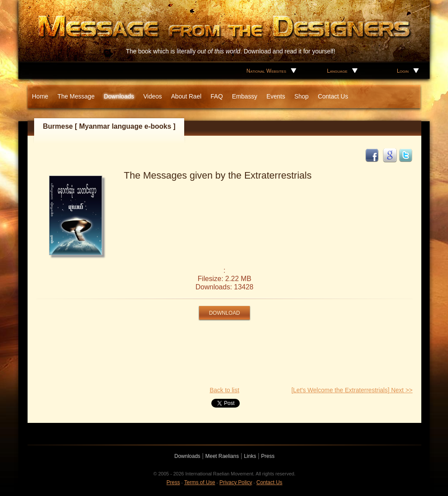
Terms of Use (200, 482)
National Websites (266, 71)
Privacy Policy (236, 482)
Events (276, 96)
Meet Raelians (222, 456)
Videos (152, 96)
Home (40, 96)
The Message (76, 96)
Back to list (224, 390)
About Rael (186, 96)
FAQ (217, 96)
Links (250, 456)
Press (268, 456)
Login (403, 71)
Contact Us (333, 96)
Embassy (245, 96)
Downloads (119, 96)
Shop (302, 96)
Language (337, 71)
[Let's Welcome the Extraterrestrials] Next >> (352, 390)
